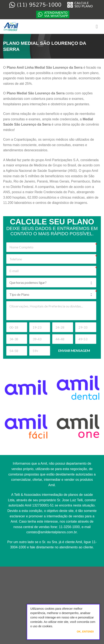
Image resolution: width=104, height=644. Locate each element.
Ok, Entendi (85, 632)
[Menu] (98, 26)
